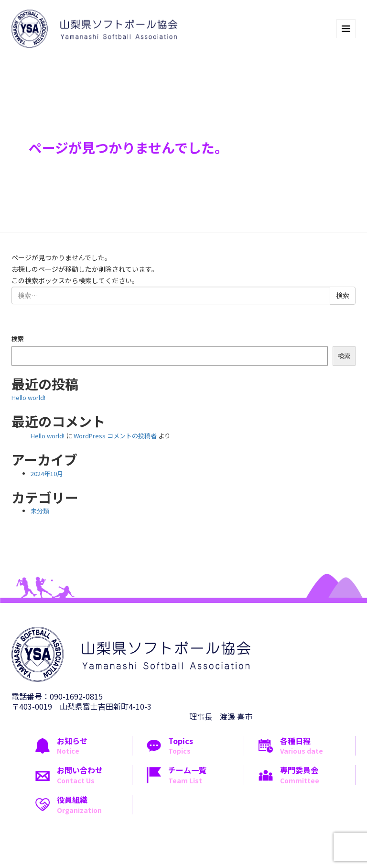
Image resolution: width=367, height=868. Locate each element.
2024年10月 (47, 473)
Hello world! (28, 397)
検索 (18, 339)
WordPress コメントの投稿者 (115, 436)
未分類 (40, 511)
